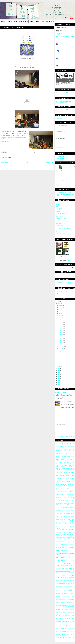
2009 (59, 351)
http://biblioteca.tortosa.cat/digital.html (64, 39)
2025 (59, 382)
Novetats (26, 21)
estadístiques (63, 576)
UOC (73, 531)
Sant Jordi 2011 (61, 522)
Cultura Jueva (62, 480)
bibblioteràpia (59, 547)
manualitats (60, 589)
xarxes (70, 636)
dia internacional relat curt (60, 573)
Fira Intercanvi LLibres (60, 490)
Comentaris (60, 294)
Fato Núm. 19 (59, 487)
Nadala (57, 506)
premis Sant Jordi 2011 (60, 608)
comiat (63, 559)
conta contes (67, 564)
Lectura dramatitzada (70, 499)
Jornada (57, 497)
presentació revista (59, 613)
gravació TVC (69, 582)
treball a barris (70, 629)
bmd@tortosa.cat (59, 35)
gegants (62, 580)
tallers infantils (61, 627)
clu (61, 559)
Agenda (16, 21)
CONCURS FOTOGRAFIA (69, 461)
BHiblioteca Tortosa (64, 459)
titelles (66, 629)
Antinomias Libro (60, 217)
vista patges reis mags (70, 633)
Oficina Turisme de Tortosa (61, 218)
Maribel (61, 503)
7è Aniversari (67, 443)
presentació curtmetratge (69, 610)
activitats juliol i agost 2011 (69, 539)
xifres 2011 (72, 637)
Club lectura (52, 21)
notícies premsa (68, 594)
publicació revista (71, 615)
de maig (60, 313)
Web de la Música (60, 225)
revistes (57, 618)
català (70, 556)
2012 (59, 357)
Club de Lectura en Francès (62, 474)
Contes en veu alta (68, 478)
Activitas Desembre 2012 (62, 446)
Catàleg (20, 21)
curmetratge (67, 568)
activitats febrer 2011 (70, 537)
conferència (69, 562)
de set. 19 (62, 330)
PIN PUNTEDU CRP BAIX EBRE (63, 222)
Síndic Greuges (61, 525)
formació (68, 579)
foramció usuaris (64, 579)
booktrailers (63, 553)
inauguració (66, 585)
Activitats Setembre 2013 (62, 455)
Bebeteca (72, 459)
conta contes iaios (65, 565)
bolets (67, 552)
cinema (57, 559)
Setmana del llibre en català (61, 524)
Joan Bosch (67, 496)
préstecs (66, 615)
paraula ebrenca (59, 604)
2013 (59, 359)
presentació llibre (70, 611)
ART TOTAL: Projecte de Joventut (67, 401)
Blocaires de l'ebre (60, 235)
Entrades (59, 291)
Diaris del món (59, 484)
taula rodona (70, 627)
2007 (59, 302)
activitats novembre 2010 (62, 542)
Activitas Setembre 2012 (70, 451)
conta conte (59, 564)
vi (74, 629)
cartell (64, 556)
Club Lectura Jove (66, 467)
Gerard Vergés (72, 493)
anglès (64, 545)
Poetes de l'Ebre (63, 515)
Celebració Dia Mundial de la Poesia (64, 464)
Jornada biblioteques (63, 497)
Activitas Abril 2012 (66, 445)
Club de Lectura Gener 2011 (67, 470)
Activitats (3, 21)
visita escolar (68, 630)
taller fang (63, 623)
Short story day (69, 524)
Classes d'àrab (61, 465)
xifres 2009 (68, 637)
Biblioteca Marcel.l (60, 157)
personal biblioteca (62, 605)
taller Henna (70, 620)
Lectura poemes (59, 500)
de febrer (61, 307)
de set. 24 (62, 334)
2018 (59, 369)
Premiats (62, 516)
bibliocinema (72, 547)
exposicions (71, 575)
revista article (72, 617)
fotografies (58, 580)
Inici (27, 162)
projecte (64, 614)
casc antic (67, 556)
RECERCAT (68, 516)
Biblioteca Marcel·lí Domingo (62, 158)
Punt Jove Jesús (59, 220)
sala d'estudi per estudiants (69, 618)
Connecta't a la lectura (60, 232)
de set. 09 (62, 327)
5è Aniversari (61, 443)
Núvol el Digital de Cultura (61, 203)
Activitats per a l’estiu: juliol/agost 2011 (63, 392)
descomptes (69, 570)
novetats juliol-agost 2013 (65, 601)
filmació (57, 579)
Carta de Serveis (59, 462)
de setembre (61, 321)
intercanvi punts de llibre (68, 586)
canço (68, 555)
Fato (65, 486)
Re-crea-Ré (72, 516)
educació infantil (67, 574)
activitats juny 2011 (59, 540)
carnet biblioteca (59, 556)
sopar (63, 620)
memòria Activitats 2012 (65, 591)
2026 (59, 384)
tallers (67, 626)
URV (57, 532)
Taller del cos (63, 527)
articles (59, 546)
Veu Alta (67, 532)
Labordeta (64, 499)
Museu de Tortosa (71, 505)
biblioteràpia (63, 552)
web (68, 636)
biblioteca (58, 550)
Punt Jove (58, 206)
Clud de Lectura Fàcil (67, 476)
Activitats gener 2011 (71, 455)
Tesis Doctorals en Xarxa (63, 530)
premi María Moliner (67, 607)
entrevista (72, 574)
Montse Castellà (63, 505)
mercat (70, 591)
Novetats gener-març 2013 (63, 511)
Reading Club (60, 518)
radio (61, 617)
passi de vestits (64, 604)
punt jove (58, 617)
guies (62, 583)
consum (73, 562)
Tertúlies (57, 530)
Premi (68, 515)
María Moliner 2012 (65, 503)
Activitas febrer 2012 (60, 452)
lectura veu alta (66, 588)
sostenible (66, 620)
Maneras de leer (68, 502)
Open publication (59, 436)
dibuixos (66, 573)
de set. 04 (62, 325)
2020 (59, 373)
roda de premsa (62, 618)
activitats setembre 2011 (61, 543)
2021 (59, 375)
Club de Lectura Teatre (67, 471)
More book (73, 436)
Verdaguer (63, 532)
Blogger (69, 260)
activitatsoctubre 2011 (70, 543)
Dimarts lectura (64, 484)
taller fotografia (69, 623)
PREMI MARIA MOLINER (66, 513)
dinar (69, 573)
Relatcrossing (67, 518)
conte (63, 567)
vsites (63, 636)
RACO (65, 516)
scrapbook (60, 620)
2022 (59, 376)
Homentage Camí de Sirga (65, 495)
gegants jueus (65, 580)
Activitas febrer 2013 (67, 452)
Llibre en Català (65, 500)
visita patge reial (71, 632)
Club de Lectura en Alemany (68, 473)
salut (57, 620)
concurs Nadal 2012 (70, 561)
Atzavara (58, 459)
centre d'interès (60, 558)
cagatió (62, 555)
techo (60, 629)
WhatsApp (64, 534)
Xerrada (68, 534)
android (62, 545)
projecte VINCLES (70, 614)
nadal (60, 594)
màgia (73, 592)
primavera (72, 613)
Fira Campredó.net (71, 489)
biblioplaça (72, 549)
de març (60, 309)
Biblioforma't (58, 461)
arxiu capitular (63, 546)
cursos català (58, 570)
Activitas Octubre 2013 (62, 451)
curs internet (71, 568)
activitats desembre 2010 (62, 537)
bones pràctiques (71, 552)
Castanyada (72, 462)
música (57, 594)
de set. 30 (62, 342)
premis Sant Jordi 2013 (68, 608)
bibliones (63, 549)
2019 (59, 371)
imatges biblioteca (59, 585)
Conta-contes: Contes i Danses (12, 27)
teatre (73, 627)
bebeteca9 (72, 546)
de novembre (61, 347)
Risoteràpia (69, 519)
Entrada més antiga (49, 162)
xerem (73, 636)
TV (64, 525)
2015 (59, 363)
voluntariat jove (65, 634)
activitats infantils (59, 539)
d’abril (60, 311)
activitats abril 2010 (66, 536)
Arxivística (58, 212)
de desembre (61, 349)
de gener (61, 305)
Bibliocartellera (59, 215)
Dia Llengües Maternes (63, 481)
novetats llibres (64, 602)
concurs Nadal (63, 561)
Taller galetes (69, 527)
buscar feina (67, 553)
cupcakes (63, 568)
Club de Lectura (65, 468)
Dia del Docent (71, 483)
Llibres (70, 500)
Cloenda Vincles (67, 465)
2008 (59, 304)
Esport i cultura (61, 486)
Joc (70, 496)
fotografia (72, 579)
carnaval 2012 (72, 555)
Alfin (73, 457)
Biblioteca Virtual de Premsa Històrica (64, 193)
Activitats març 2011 (60, 457)
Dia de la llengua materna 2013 (62, 483)
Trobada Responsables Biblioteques (66, 531)
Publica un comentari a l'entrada (7, 160)
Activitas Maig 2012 (66, 448)
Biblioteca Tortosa (60, 149)
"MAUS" (58, 275)
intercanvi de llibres (60, 586)
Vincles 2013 (59, 534)
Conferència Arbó (59, 478)
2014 (59, 361)
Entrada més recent (5, 162)
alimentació (58, 545)
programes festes (59, 614)
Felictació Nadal (70, 487)
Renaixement (72, 518)
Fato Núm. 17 (68, 486)
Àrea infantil (45, 21)
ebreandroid (62, 574)
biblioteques (58, 552)
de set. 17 (62, 329)
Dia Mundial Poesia (70, 481)
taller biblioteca (62, 621)
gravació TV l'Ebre (64, 582)
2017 (59, 367)
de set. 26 (62, 339)
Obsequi (69, 511)
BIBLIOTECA (10, 21)
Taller (66, 525)
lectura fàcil (60, 588)
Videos (70, 532)
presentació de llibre (61, 611)
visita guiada (65, 632)
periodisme (69, 604)
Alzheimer (58, 458)
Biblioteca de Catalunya (61, 213)
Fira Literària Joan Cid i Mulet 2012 (67, 492)
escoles (57, 576)
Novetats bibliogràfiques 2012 (65, 506)
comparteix (72, 559)
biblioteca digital (64, 550)
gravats (73, 582)
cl (60, 559)
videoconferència (59, 630)
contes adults (72, 567)
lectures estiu (71, 588)
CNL (62, 461)
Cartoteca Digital (66, 462)
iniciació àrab (71, 585)
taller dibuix (72, 621)
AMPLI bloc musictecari (61, 223)
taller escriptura (59, 623)
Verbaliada (60, 532)
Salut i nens (58, 205)
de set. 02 (62, 323)
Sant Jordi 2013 (71, 522)
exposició (59, 577)
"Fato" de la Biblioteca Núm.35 (62, 126)
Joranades (73, 496)
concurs (58, 560)
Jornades (69, 497)
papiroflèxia (72, 602)
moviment (70, 592)
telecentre (63, 629)
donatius (58, 574)
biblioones (67, 549)
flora (60, 579)
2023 (59, 378)
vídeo (65, 636)
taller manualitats (68, 624)
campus (65, 555)
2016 (59, 365)
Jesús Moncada (63, 496)
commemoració (67, 559)
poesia (73, 605)
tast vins (66, 627)
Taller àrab (69, 528)
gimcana (69, 580)
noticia (63, 594)
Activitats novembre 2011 (68, 457)
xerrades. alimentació (60, 637)
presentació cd (59, 610)
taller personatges (62, 626)
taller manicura (62, 624)
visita (64, 630)
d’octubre (61, 345)
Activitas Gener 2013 (70, 446)
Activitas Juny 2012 (59, 448)
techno (57, 629)
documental (72, 573)
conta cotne (70, 565)
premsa (73, 608)
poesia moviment (59, 607)
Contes (63, 478)
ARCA (71, 443)
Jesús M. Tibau (59, 233)
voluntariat (58, 634)
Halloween (58, 495)
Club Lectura (72, 465)
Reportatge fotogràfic (60, 519)
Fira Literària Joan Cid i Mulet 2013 (62, 493)
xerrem (65, 637)
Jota (61, 499)
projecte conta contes (60, 615)
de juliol (61, 317)
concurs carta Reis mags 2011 (61, 562)
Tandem (73, 528)
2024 (59, 380)
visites (57, 633)
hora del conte (66, 583)
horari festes (70, 583)
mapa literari (65, 589)
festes (73, 577)
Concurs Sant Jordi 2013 (69, 477)
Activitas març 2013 (64, 454)
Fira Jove (65, 490)
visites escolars (62, 633)
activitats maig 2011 (66, 540)
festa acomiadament (68, 577)
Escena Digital (69, 484)
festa (63, 577)
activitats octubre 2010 (70, 542)
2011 (59, 355)
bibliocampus (65, 547)
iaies (73, 583)
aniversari (68, 545)
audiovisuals (68, 546)
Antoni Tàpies (63, 458)
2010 (59, 353)
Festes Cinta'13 (65, 489)
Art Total (58, 210)
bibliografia (58, 549)
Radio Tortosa (59, 208)
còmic (62, 570)
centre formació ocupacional (69, 558)
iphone (73, 586)
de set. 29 (62, 340)
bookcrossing (58, 553)
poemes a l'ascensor (68, 605)
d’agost (60, 319)
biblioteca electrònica (71, 550)
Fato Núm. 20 (64, 487)
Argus (67, 458)
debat (66, 570)
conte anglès (67, 567)
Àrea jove (38, 21)
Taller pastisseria (64, 528)
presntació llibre (66, 612)
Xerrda (61, 536)
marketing (69, 589)
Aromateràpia (72, 458)
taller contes (67, 621)
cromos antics (58, 568)
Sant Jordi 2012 (66, 522)
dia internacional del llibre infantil (68, 571)
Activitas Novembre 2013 (63, 449)
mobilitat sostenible (64, 592)
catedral (73, 556)
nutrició (68, 602)
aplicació (71, 545)
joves (57, 588)
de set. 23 (62, 332)
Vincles (73, 532)
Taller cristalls (70, 525)
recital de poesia (66, 617)
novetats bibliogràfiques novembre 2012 (65, 598)
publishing (68, 436)
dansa (64, 570)
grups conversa (59, 583)
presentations (59, 147)
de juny (60, 315)
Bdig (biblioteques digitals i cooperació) (64, 227)
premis (73, 607)
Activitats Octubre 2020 (61, 118)
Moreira (67, 505)
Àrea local (32, 21)
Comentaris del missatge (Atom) (13, 165)
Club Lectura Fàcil (59, 467)
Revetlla (65, 519)
